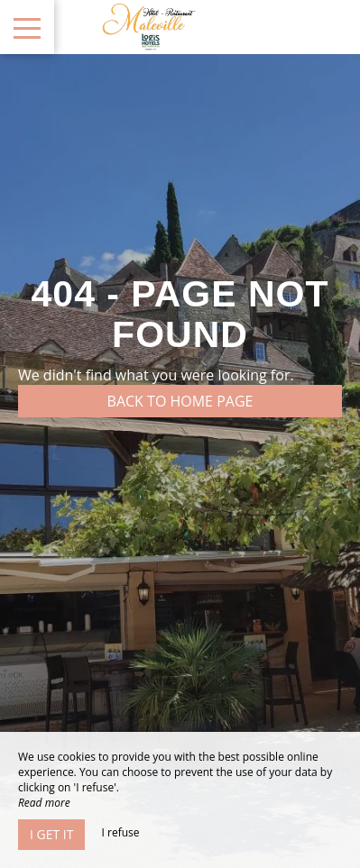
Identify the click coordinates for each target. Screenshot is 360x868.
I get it (51, 834)
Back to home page (180, 401)
